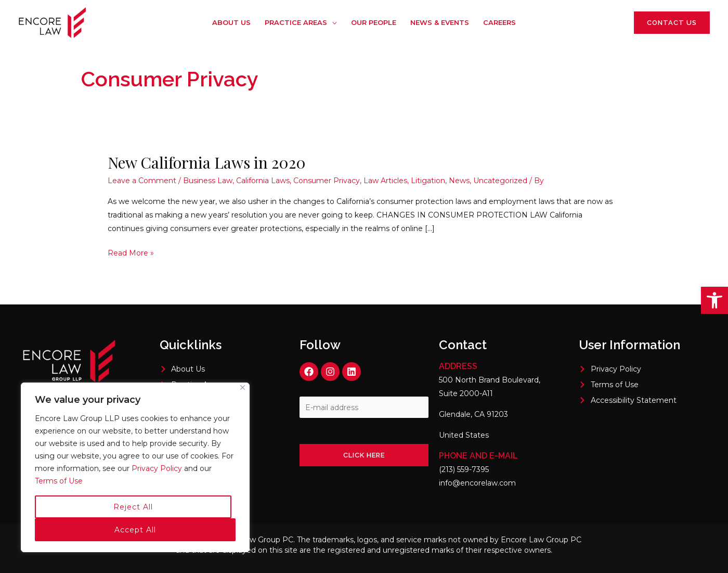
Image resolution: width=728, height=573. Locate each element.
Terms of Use (59, 481)
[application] (333, 22)
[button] (714, 300)
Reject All (133, 507)
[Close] (243, 387)
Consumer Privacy (327, 181)
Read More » (131, 252)
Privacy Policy (158, 468)
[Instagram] (595, 23)
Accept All (135, 530)
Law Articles (385, 181)
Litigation (428, 181)
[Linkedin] (610, 23)
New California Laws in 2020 (207, 162)
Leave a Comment (142, 181)
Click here (364, 455)
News (459, 181)
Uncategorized (500, 181)
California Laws (263, 181)
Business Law (208, 181)
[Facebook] (579, 23)
